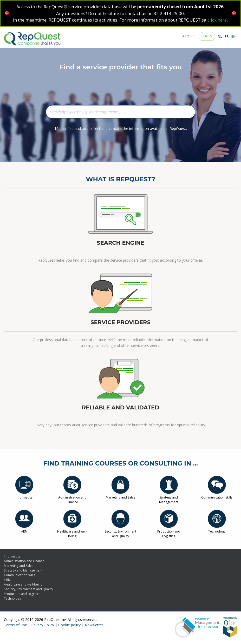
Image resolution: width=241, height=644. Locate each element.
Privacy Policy (43, 625)
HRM (24, 529)
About (188, 36)
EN (234, 36)
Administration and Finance (72, 497)
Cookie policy (69, 625)
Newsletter (94, 625)
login (207, 36)
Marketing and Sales (120, 495)
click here (217, 20)
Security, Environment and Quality (120, 531)
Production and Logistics (169, 531)
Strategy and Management (169, 497)
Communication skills (217, 495)
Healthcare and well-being (72, 531)
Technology (217, 529)
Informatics (24, 495)
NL (220, 36)
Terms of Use (15, 625)
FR (227, 36)
